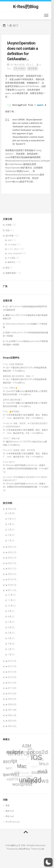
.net (16, 79)
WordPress (24, 849)
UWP (21, 76)
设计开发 (33, 69)
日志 (7, 230)
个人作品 (11, 258)
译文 (7, 268)
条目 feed (10, 811)
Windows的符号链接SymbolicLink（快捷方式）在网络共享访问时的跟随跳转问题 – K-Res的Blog (26, 468)
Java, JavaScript (15, 253)
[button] (48, 862)
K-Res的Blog (26, 7)
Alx (43, 849)
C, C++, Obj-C (13, 249)
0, (31, 65)
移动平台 (11, 262)
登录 (7, 805)
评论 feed (10, 816)
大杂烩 (8, 225)
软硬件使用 (11, 273)
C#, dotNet (20, 69)
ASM (10, 240)
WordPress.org (12, 822)
